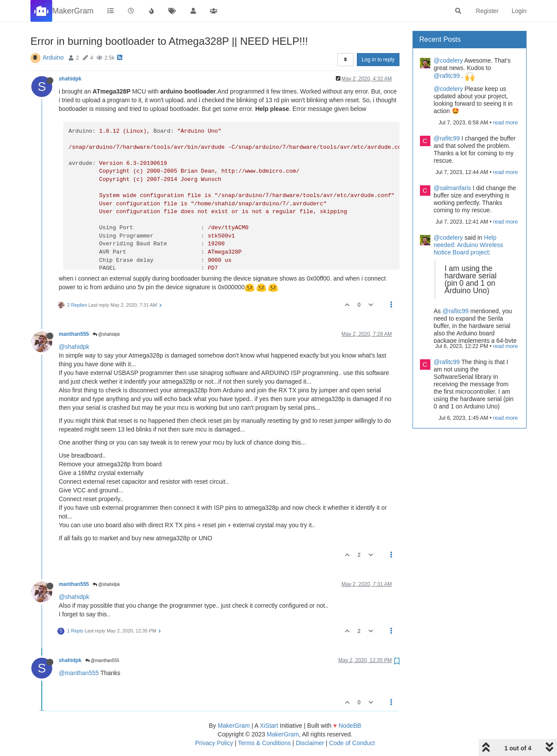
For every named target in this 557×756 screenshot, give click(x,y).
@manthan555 (102, 661)
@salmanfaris (453, 188)
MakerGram (234, 726)
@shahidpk (106, 334)
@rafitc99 (447, 76)
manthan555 (74, 334)
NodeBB (350, 726)
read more (505, 123)
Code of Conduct (352, 743)
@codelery (448, 60)
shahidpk (70, 79)
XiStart (269, 726)
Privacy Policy (214, 743)
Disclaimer (310, 743)
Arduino (53, 57)
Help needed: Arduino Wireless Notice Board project (469, 245)
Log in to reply (378, 60)
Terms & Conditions (264, 743)
